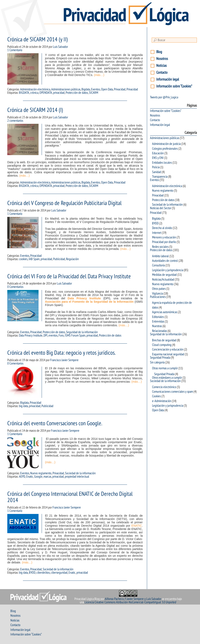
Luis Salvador (60, 47)
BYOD (32, 573)
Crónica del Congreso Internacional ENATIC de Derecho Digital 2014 (70, 497)
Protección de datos (77, 93)
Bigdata (86, 89)
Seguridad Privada (160, 358)
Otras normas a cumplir (165, 368)
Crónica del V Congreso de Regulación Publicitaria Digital (64, 203)
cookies (23, 259)
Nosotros (162, 59)
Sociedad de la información (80, 473)
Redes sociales (160, 247)
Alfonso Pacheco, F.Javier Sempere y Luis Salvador (133, 599)
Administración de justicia (166, 144)
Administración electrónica (35, 89)
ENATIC (137, 526)
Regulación (72, 259)
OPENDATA (46, 93)
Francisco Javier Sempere (64, 360)
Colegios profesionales (165, 149)
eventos (53, 335)
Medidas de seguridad (164, 275)
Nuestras (157, 326)
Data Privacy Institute (84, 298)
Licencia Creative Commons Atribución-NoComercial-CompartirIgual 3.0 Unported (130, 602)
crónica (34, 93)
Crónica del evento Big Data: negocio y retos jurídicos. (61, 353)
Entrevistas (158, 321)
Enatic (30, 477)
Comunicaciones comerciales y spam (172, 392)
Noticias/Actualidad (163, 280)
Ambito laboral (160, 256)
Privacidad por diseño (164, 242)
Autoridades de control (165, 261)
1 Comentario (15, 50)
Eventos (96, 89)
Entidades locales (162, 163)
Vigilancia (157, 294)
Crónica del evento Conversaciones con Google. (55, 423)
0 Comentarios (15, 287)
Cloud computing (162, 345)
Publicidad (59, 259)
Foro (61, 335)
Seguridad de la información (82, 332)
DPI (46, 335)
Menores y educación (164, 237)
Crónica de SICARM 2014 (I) (35, 110)
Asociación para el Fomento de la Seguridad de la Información (89, 302)
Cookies (156, 396)
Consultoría (158, 265)
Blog (159, 52)
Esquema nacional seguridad (168, 354)
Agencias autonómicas (165, 312)
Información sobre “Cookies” (174, 86)
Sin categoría (157, 362)
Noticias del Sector (161, 208)
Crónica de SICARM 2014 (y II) (38, 40)
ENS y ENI (158, 158)
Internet (157, 233)
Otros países (159, 289)
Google (38, 477)
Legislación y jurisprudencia (168, 270)
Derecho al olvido (162, 228)
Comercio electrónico (164, 387)
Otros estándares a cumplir (167, 378)
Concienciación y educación (168, 349)
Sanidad (157, 172)
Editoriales (158, 317)
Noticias (161, 66)
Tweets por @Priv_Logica (164, 97)
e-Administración (162, 401)
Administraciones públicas (66, 89)
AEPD (22, 477)
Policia (156, 167)
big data (23, 406)
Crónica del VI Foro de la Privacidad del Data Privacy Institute (69, 276)
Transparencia (160, 177)
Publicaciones (158, 297)
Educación (158, 153)
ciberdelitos (43, 573)
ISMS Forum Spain (75, 335)
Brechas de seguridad (164, 340)
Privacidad (120, 89)
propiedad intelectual (77, 477)
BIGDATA (24, 93)
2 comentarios (15, 121)
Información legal (168, 79)
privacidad (59, 93)
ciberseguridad (59, 573)
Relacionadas (159, 331)
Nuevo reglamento (41, 473)
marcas (47, 477)
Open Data (107, 89)
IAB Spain (34, 259)
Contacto (162, 73)
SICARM (94, 93)
